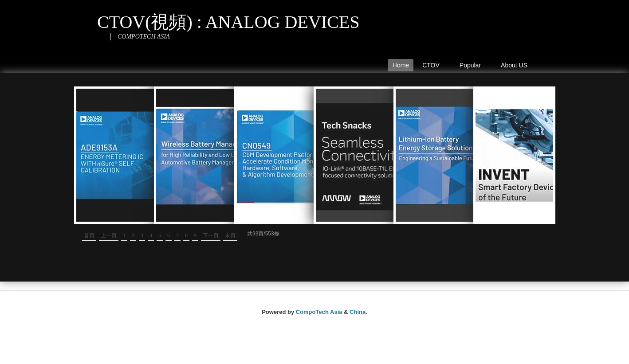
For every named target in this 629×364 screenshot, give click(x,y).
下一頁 (211, 235)
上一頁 (109, 235)
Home (401, 65)
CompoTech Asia (319, 312)
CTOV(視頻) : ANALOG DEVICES (228, 22)
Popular (472, 67)
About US (514, 65)
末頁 (230, 235)
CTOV (433, 67)
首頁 (89, 235)
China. (358, 312)
